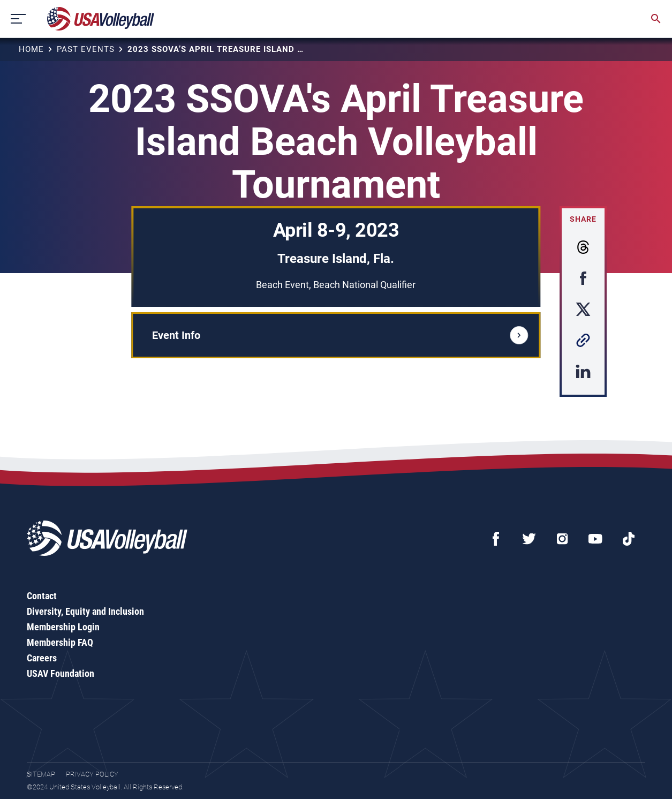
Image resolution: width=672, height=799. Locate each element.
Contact (42, 596)
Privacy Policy (92, 774)
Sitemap (41, 774)
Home (31, 49)
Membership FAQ (60, 642)
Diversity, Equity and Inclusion (85, 611)
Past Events (86, 49)
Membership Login (63, 627)
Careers (42, 658)
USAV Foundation (61, 673)
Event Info (340, 335)
